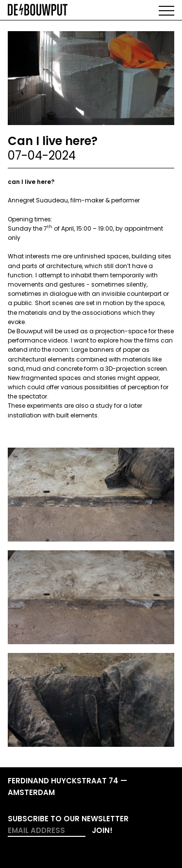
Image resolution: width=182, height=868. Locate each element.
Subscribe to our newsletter (68, 819)
